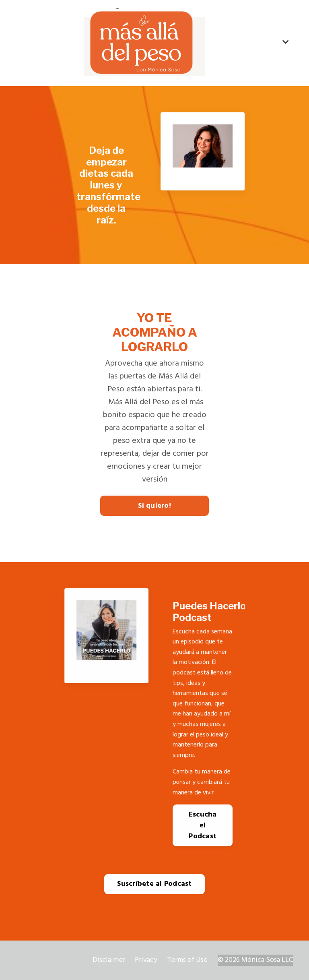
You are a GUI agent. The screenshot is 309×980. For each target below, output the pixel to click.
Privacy (146, 960)
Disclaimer (109, 960)
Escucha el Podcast (203, 825)
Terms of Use (187, 960)
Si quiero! (154, 506)
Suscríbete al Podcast (154, 884)
